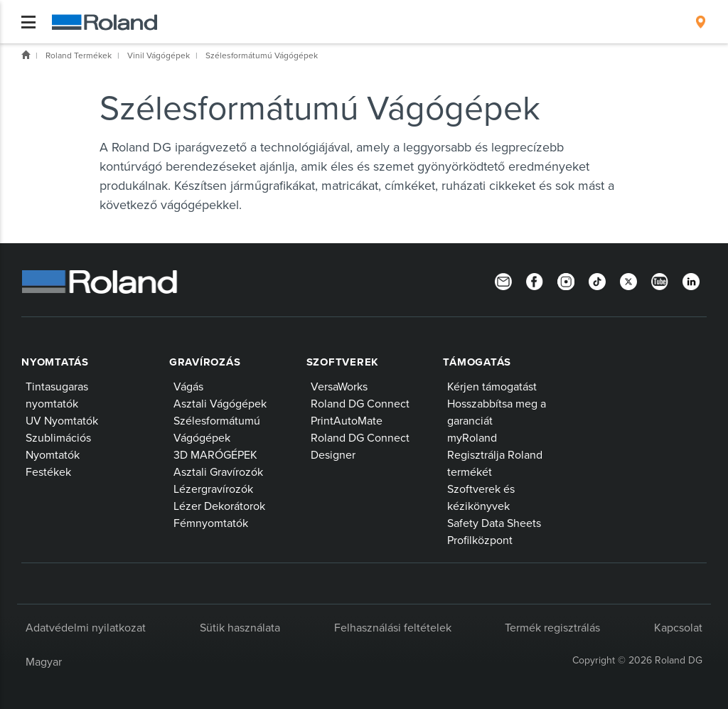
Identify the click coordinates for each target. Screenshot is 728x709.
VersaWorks (339, 386)
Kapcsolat (678, 627)
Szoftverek (343, 362)
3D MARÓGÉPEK (215, 454)
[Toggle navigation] (28, 22)
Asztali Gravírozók (218, 471)
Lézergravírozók (213, 489)
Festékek (48, 471)
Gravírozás (205, 362)
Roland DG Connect (360, 403)
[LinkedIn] (691, 280)
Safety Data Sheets (494, 523)
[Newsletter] (503, 280)
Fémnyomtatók (211, 523)
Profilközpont (480, 540)
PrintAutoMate (347, 420)
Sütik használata (240, 627)
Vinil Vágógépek (159, 55)
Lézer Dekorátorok (219, 506)
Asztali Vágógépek (220, 403)
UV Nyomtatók (62, 420)
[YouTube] (660, 280)
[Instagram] (566, 280)
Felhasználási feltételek (393, 627)
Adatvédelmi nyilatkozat (86, 627)
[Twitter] (628, 280)
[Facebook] (535, 280)
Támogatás (477, 362)
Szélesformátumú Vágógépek (262, 55)
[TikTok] (597, 280)
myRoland (472, 437)
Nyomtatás (55, 362)
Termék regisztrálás (552, 627)
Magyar (44, 661)
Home (26, 55)
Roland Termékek (79, 55)
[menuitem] (701, 22)
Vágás (188, 386)
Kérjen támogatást (492, 386)
